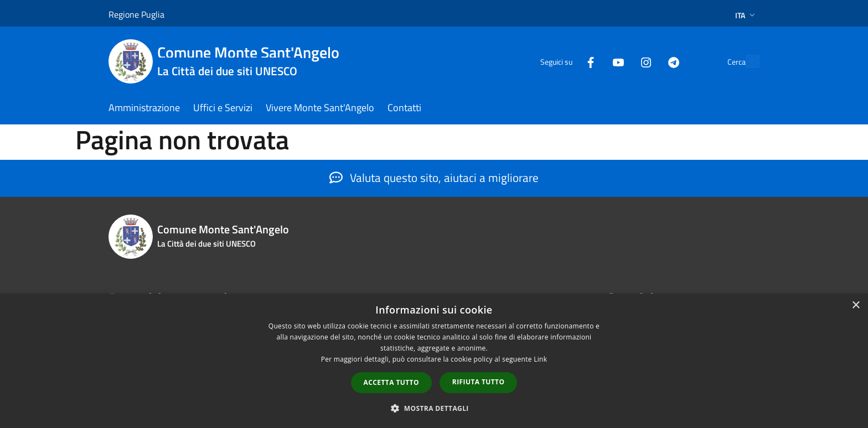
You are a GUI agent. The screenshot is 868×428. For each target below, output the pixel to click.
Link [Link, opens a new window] (540, 359)
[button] (434, 408)
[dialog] (434, 361)
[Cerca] (746, 61)
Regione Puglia (136, 14)
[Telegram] (648, 61)
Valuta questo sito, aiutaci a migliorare (434, 178)
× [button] (856, 306)
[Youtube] (592, 61)
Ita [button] (746, 15)
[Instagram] (620, 61)
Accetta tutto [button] (391, 382)
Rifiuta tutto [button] (479, 382)
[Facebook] (565, 61)
